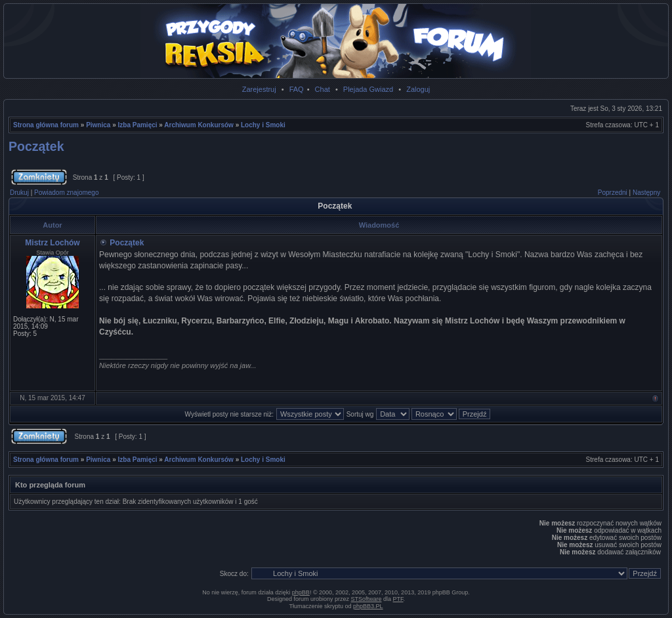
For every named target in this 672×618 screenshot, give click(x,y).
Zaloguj (418, 89)
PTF (398, 599)
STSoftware (367, 599)
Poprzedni (613, 193)
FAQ (297, 89)
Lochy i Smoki (263, 125)
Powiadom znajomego (66, 193)
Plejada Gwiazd (368, 89)
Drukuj (19, 193)
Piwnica (98, 125)
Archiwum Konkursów (199, 125)
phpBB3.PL (368, 606)
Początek (36, 146)
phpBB (301, 592)
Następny (646, 193)
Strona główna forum (46, 125)
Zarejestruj (259, 89)
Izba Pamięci (138, 125)
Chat (323, 89)
